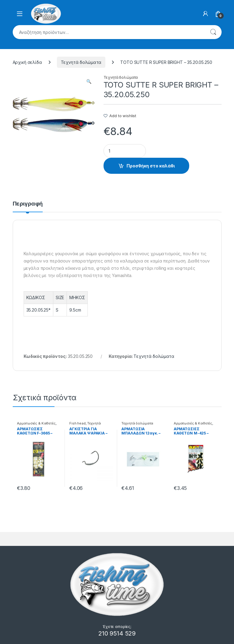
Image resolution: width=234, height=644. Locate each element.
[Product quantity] (125, 151)
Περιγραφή (28, 204)
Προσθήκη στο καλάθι (151, 166)
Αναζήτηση (213, 32)
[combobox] (109, 32)
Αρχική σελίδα (27, 62)
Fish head (77, 423)
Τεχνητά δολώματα (81, 62)
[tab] (28, 206)
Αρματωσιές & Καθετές (36, 423)
